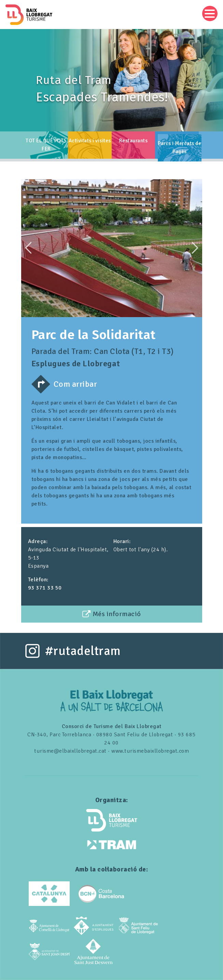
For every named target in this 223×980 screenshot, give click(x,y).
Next (195, 248)
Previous (28, 248)
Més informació (117, 614)
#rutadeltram (83, 651)
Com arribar (75, 384)
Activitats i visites (90, 141)
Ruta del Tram (74, 80)
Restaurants (134, 141)
